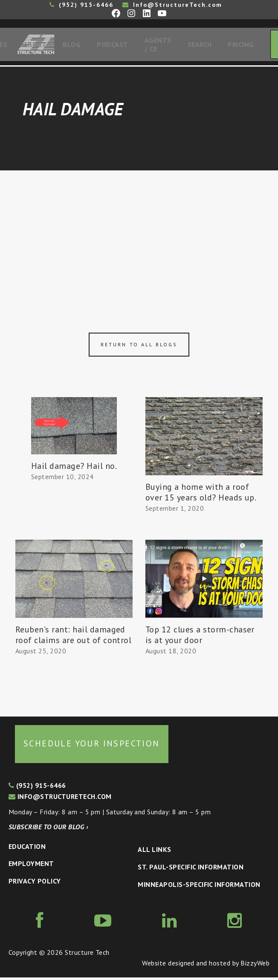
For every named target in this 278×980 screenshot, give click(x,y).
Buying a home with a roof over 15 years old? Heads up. (201, 495)
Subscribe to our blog (48, 829)
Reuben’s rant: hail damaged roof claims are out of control (73, 637)
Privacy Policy (35, 883)
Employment (31, 866)
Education (27, 849)
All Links (154, 852)
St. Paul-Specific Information (191, 869)
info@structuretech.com (60, 799)
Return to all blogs (139, 347)
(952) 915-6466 (81, 5)
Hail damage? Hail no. (74, 468)
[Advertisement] (139, 237)
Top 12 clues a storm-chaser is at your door (200, 637)
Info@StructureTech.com (172, 5)
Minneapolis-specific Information (199, 887)
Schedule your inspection (92, 746)
